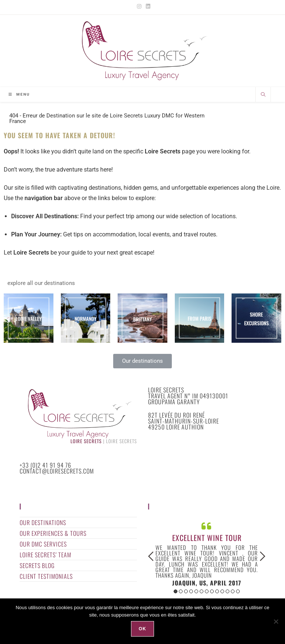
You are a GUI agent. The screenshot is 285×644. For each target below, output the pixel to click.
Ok (142, 629)
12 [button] (233, 591)
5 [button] (196, 591)
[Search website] (263, 95)
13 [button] (238, 591)
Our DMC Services (43, 544)
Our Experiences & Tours (53, 533)
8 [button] (212, 591)
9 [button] (217, 591)
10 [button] (222, 591)
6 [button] (202, 591)
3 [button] (186, 591)
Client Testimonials (46, 576)
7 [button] (207, 591)
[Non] (276, 621)
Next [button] (263, 556)
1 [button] (176, 591)
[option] (207, 553)
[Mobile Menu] (19, 94)
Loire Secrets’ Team (45, 555)
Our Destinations (43, 522)
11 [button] (227, 591)
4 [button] (191, 591)
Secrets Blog (37, 565)
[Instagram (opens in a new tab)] (139, 6)
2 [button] (181, 591)
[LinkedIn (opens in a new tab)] (147, 6)
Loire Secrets (86, 441)
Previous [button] (151, 556)
